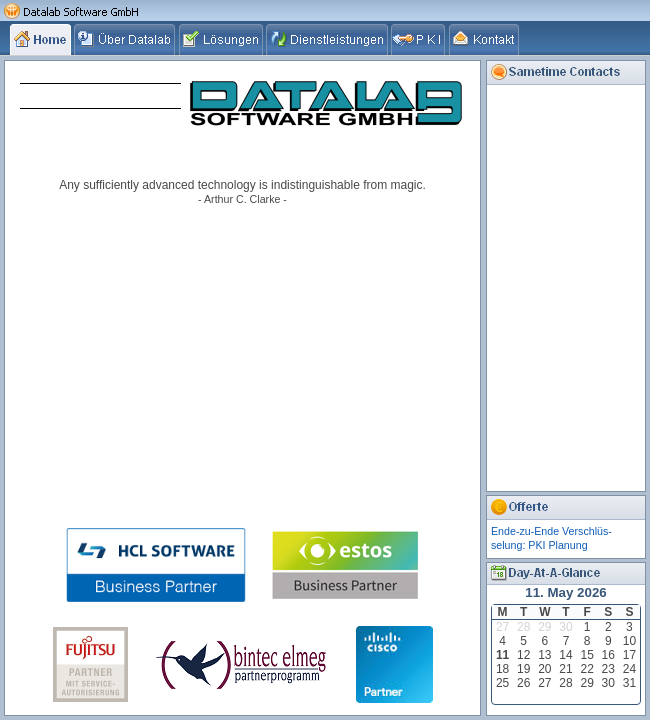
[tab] (42, 39)
